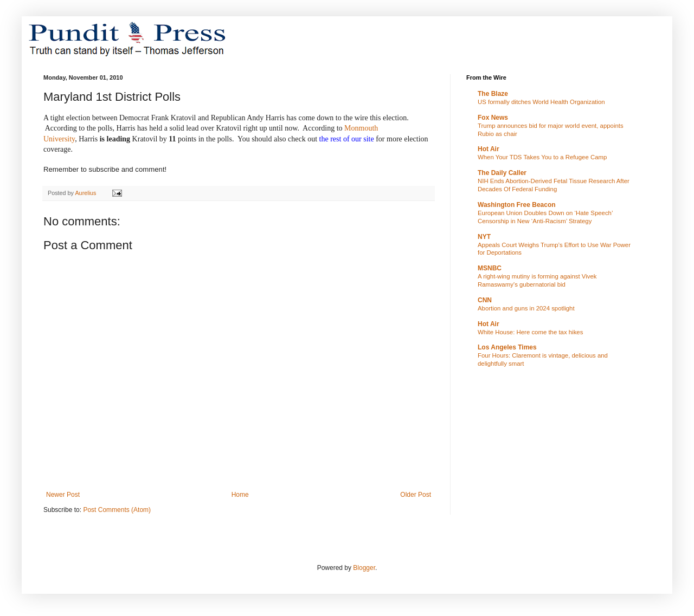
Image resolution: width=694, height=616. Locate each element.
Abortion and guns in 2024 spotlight (526, 308)
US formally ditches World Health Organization (541, 102)
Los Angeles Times (507, 347)
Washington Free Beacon (517, 205)
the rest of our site (347, 139)
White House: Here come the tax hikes (530, 332)
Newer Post (63, 495)
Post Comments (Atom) (117, 510)
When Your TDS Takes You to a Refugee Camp (542, 157)
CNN (485, 300)
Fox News (493, 118)
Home (240, 495)
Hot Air (489, 149)
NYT (484, 237)
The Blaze (493, 94)
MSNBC (490, 268)
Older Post (416, 495)
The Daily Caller (502, 173)
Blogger (364, 568)
